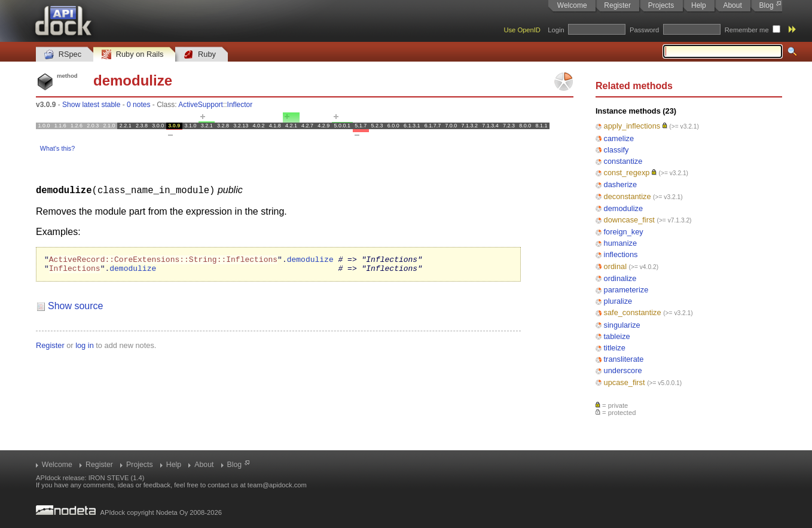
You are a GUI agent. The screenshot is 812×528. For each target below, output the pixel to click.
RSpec (63, 55)
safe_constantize (633, 312)
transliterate (624, 359)
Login (556, 30)
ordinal (615, 266)
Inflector (240, 105)
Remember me (747, 30)
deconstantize (628, 196)
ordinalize (620, 278)
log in (85, 348)
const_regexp (627, 173)
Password (644, 30)
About (732, 5)
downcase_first (629, 220)
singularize (622, 325)
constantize (623, 161)
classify (616, 150)
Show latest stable (91, 105)
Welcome (572, 5)
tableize (617, 336)
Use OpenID (522, 30)
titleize (615, 348)
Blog (767, 5)
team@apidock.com (277, 485)
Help (699, 5)
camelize (619, 138)
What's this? (57, 148)
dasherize (621, 184)
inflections (621, 254)
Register (617, 5)
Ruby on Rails (132, 55)
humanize (621, 243)
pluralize (618, 301)
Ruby (200, 55)
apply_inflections (632, 126)
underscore (623, 370)
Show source (76, 309)
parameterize (626, 290)
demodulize (623, 208)
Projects (661, 5)
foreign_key (624, 232)
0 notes (138, 105)
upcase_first (625, 382)
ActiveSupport (201, 105)
